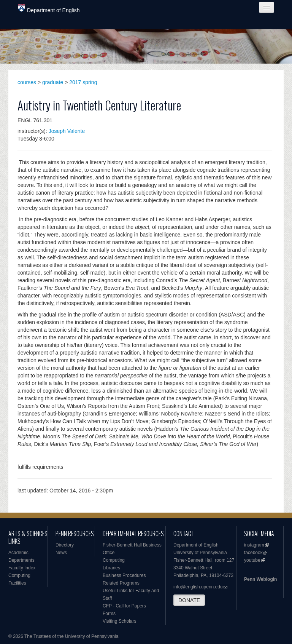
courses (27, 82)
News (61, 553)
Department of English (49, 9)
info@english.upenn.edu (198, 587)
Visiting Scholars (120, 621)
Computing (19, 575)
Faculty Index (22, 568)
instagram (254, 545)
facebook (253, 553)
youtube (252, 560)
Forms (109, 614)
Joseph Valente (67, 131)
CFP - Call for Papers (124, 606)
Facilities (17, 583)
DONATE (189, 600)
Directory (65, 545)
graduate (53, 82)
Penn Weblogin (260, 579)
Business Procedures (124, 575)
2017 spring (83, 82)
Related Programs (121, 583)
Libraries (111, 568)
